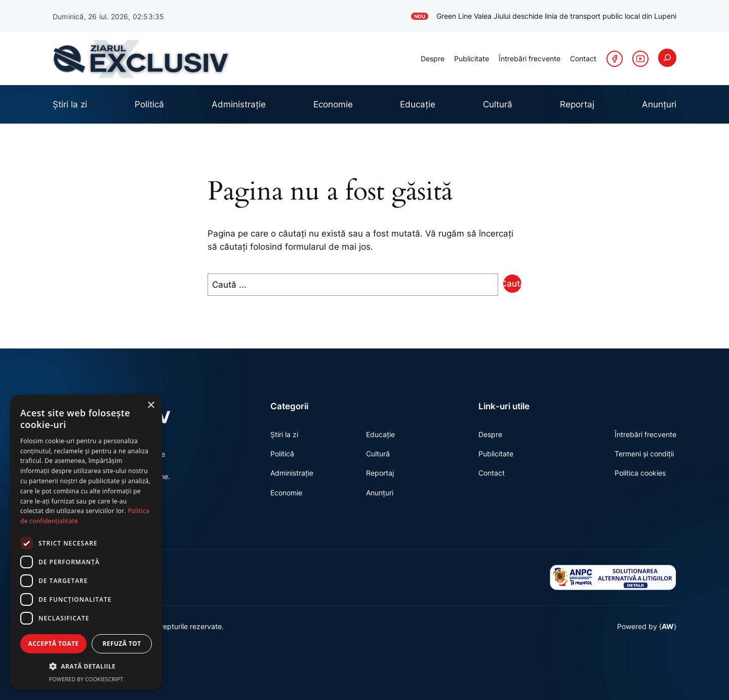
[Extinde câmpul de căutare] (667, 58)
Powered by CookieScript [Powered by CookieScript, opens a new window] (86, 679)
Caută (512, 284)
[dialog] (86, 542)
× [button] (151, 405)
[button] (86, 666)
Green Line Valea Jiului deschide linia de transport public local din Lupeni (544, 16)
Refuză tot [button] (121, 644)
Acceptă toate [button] (54, 644)
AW (668, 644)
